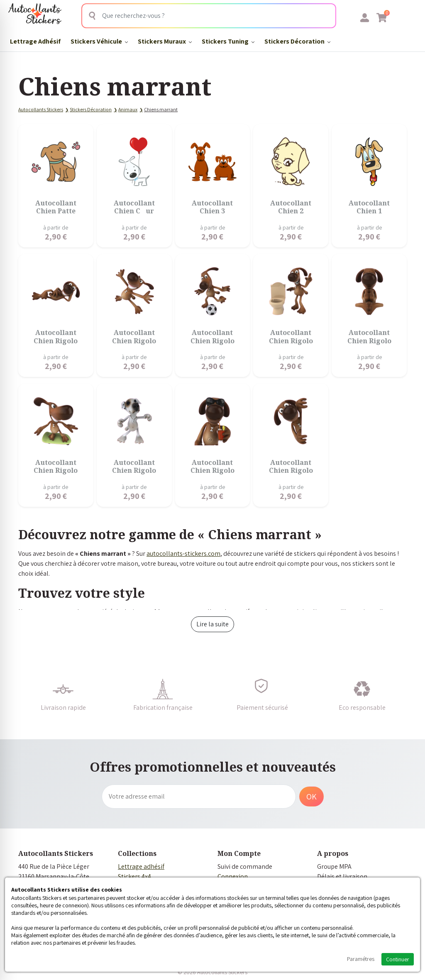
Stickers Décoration (297, 41)
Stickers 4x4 (134, 876)
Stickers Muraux (165, 41)
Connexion (233, 876)
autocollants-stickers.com (183, 554)
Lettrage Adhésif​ (35, 41)
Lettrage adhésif (141, 866)
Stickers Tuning (228, 41)
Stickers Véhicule (99, 41)
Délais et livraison (342, 876)
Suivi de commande (245, 866)
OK (311, 797)
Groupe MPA (334, 866)
